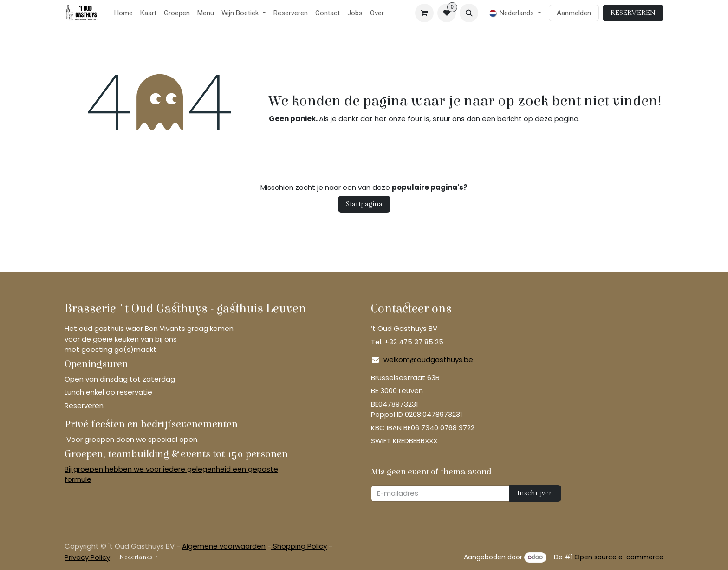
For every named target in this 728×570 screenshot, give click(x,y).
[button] (469, 13)
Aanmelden (574, 13)
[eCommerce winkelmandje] (424, 13)
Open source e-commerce (619, 557)
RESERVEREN (633, 13)
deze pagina (557, 119)
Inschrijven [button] (535, 493)
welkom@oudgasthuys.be (428, 359)
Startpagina (364, 204)
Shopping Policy (299, 546)
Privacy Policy (87, 557)
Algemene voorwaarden (224, 546)
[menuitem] (123, 13)
